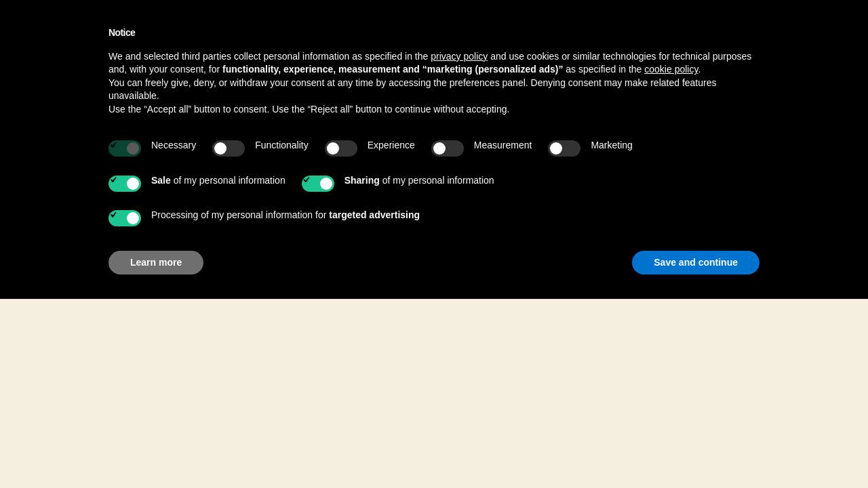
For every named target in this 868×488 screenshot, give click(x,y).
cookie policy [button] (671, 69)
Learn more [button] (156, 262)
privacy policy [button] (459, 56)
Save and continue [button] (696, 262)
